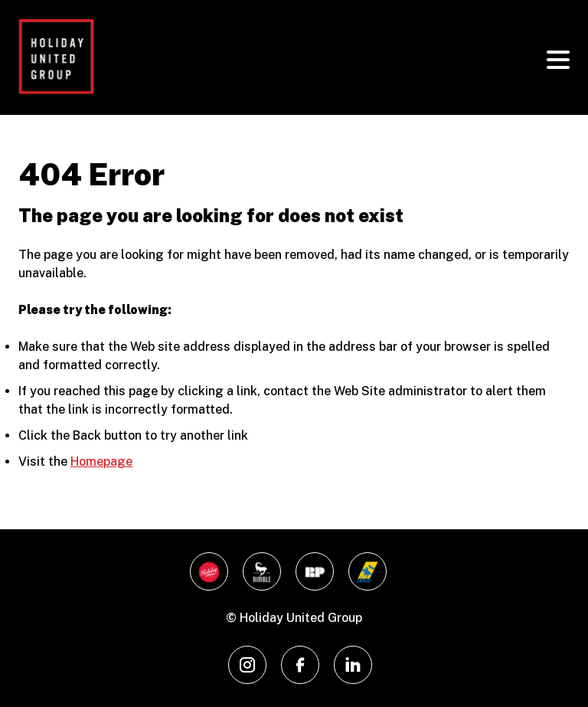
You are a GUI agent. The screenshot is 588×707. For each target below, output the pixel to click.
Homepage (101, 462)
